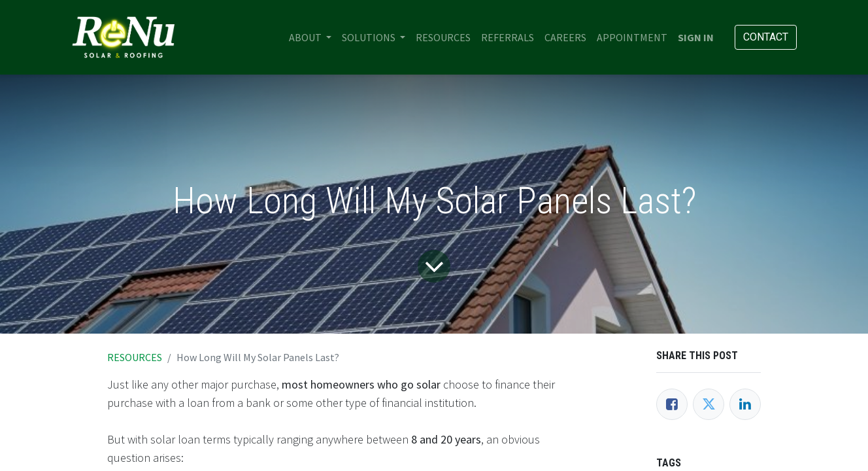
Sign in (696, 37)
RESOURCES (135, 357)
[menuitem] (443, 37)
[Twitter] (709, 404)
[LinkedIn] (745, 404)
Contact (766, 37)
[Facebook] (672, 404)
